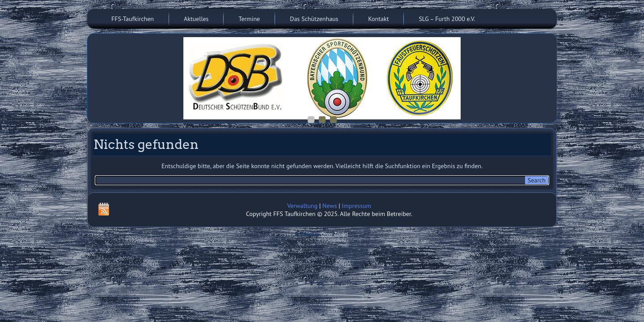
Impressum (356, 206)
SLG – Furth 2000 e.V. (447, 19)
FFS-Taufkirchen (133, 19)
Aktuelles (196, 19)
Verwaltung (302, 206)
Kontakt (378, 19)
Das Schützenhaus (314, 19)
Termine (249, 19)
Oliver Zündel (334, 234)
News (330, 206)
